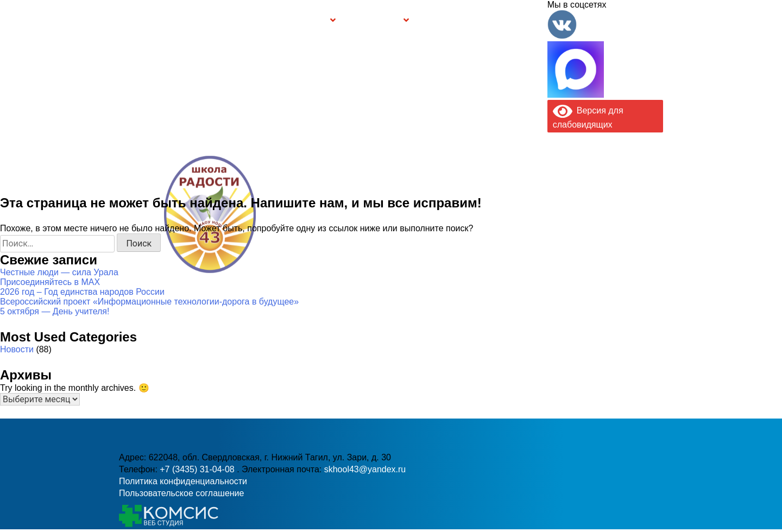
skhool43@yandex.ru (510, 236)
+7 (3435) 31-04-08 (354, 236)
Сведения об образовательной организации (213, 20)
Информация (125, 20)
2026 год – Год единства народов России (82, 292)
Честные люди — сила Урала (59, 272)
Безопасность (374, 20)
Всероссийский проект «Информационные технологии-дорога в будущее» (149, 302)
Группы (312, 20)
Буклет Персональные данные (449, 20)
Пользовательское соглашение (181, 493)
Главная (152, 20)
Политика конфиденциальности (183, 481)
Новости (17, 349)
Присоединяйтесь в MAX (50, 282)
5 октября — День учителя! (55, 311)
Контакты (524, 20)
